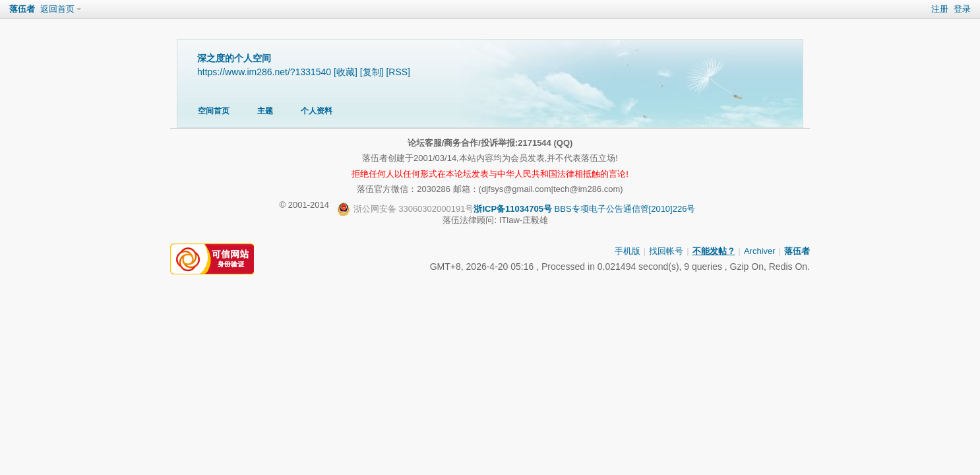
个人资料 (317, 111)
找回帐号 (666, 251)
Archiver (760, 251)
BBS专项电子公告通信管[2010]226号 (516, 209)
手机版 (628, 251)
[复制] (372, 72)
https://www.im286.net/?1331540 (264, 72)
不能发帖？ (714, 251)
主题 (265, 111)
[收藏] (346, 72)
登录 (962, 9)
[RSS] (398, 72)
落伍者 (22, 9)
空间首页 (214, 111)
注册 (940, 9)
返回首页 (57, 9)
